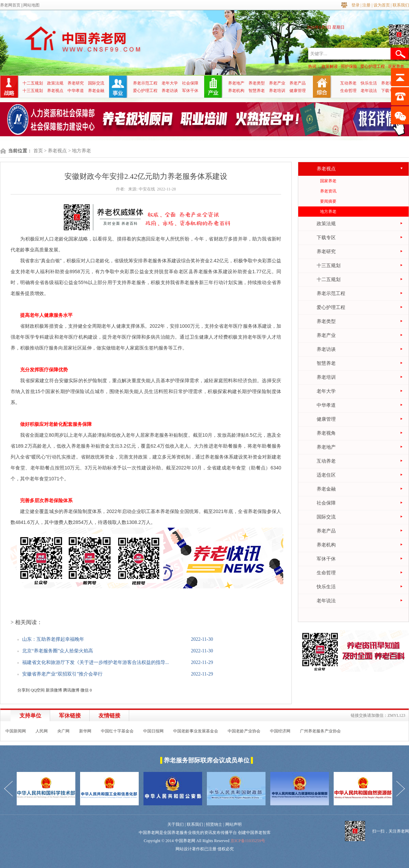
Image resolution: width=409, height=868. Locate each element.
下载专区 (389, 91)
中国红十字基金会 (117, 731)
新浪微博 (54, 690)
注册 (366, 5)
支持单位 (30, 716)
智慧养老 (257, 91)
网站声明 (233, 824)
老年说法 (369, 91)
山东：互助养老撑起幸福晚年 (53, 639)
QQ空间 (38, 690)
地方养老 (328, 212)
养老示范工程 (145, 83)
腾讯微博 (71, 690)
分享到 (24, 690)
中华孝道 (76, 91)
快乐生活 (369, 83)
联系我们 (401, 5)
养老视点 (55, 91)
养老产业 (277, 83)
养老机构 (236, 91)
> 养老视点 (55, 151)
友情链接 (109, 716)
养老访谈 (170, 91)
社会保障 (190, 83)
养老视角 (389, 83)
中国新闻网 (16, 731)
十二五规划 (33, 83)
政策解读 (330, 66)
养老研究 (76, 83)
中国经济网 (280, 731)
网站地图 (31, 5)
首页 (38, 151)
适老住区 (326, 475)
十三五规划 (33, 91)
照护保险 (349, 66)
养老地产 (236, 83)
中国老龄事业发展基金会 (196, 731)
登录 (355, 5)
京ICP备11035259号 (248, 841)
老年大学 (170, 83)
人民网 (42, 731)
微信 (85, 690)
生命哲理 (348, 91)
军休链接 (70, 716)
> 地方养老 (80, 151)
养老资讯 (328, 191)
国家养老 (328, 181)
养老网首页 (10, 5)
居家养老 (396, 66)
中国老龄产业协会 (244, 731)
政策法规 (55, 83)
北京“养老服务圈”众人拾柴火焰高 (58, 651)
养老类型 (257, 83)
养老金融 (96, 91)
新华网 (85, 731)
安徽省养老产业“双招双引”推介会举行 (62, 674)
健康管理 (298, 91)
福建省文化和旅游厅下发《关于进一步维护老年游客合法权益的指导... (96, 662)
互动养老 (348, 83)
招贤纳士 (214, 824)
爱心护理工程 (373, 66)
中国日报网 (153, 731)
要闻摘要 (328, 201)
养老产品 (298, 83)
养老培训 (277, 91)
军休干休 (190, 91)
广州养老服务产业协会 (320, 731)
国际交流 (96, 83)
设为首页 (382, 5)
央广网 (63, 731)
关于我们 (176, 824)
